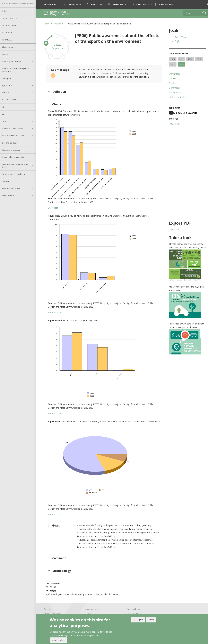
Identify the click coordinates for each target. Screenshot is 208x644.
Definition (174, 74)
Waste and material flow (13, 136)
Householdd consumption (14, 157)
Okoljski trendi (10, 25)
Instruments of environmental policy (15, 166)
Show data (53, 208)
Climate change (9, 47)
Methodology (176, 92)
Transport (7, 78)
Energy (5, 54)
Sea (4, 121)
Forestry (6, 93)
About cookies (58, 640)
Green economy (9, 100)
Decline (151, 620)
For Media (7, 40)
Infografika (8, 33)
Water (5, 114)
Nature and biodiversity (13, 128)
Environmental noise (11, 188)
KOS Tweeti (174, 124)
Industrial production (11, 150)
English (178, 41)
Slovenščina (180, 37)
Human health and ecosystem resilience (15, 70)
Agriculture (7, 85)
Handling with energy (11, 61)
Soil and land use (10, 143)
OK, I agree (138, 620)
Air (3, 107)
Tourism (6, 181)
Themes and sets (10, 18)
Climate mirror (8, 195)
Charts (172, 78)
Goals (172, 83)
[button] (202, 4)
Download (173, 229)
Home (5, 11)
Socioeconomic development (15, 174)
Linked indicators (178, 97)
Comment (174, 88)
